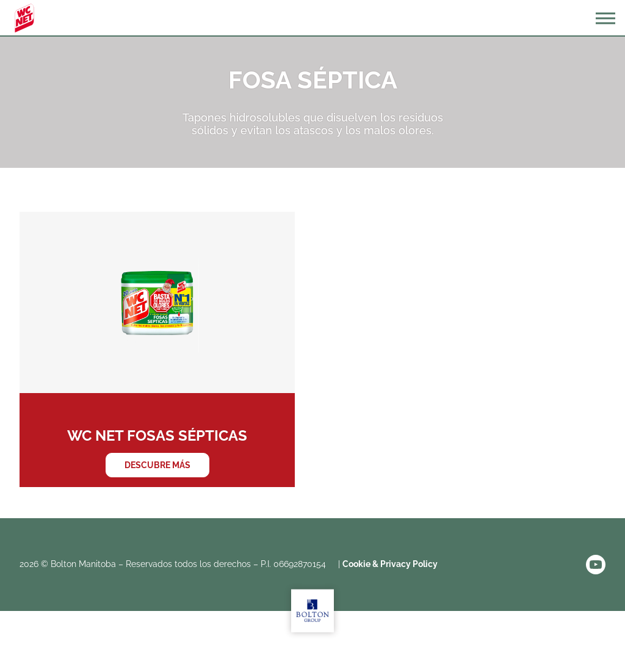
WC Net (24, 18)
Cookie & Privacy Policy (390, 564)
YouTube (596, 565)
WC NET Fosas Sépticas (157, 349)
